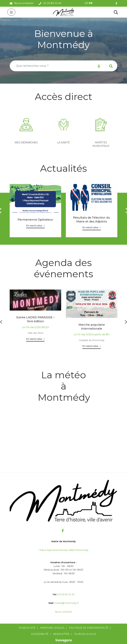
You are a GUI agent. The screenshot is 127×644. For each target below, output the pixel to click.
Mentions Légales (52, 628)
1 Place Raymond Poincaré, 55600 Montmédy (64, 550)
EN (87, 3)
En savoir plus (34, 226)
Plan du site (27, 628)
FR (91, 3)
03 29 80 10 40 (66, 594)
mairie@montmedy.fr (67, 603)
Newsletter (61, 634)
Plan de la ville (85, 634)
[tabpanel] (26, 130)
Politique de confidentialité (89, 628)
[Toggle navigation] (11, 12)
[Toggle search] (116, 12)
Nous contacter (64, 612)
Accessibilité (40, 634)
